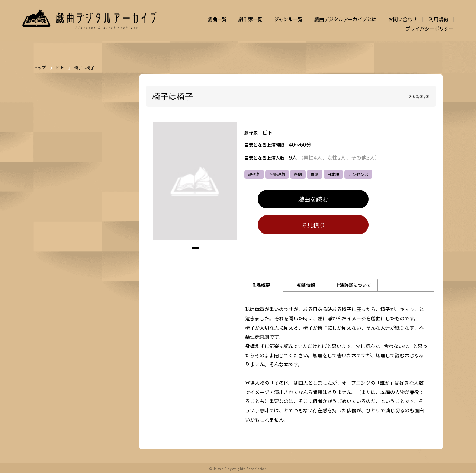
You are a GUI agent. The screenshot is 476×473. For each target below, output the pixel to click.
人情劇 (49, 266)
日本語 (333, 174)
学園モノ (109, 306)
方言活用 (51, 306)
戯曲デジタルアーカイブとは (345, 20)
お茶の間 (104, 345)
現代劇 (254, 174)
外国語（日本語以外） (84, 358)
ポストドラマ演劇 (59, 253)
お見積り (313, 225)
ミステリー (103, 293)
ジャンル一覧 (288, 20)
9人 (293, 158)
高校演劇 (98, 384)
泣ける (78, 371)
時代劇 (70, 240)
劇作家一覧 (250, 20)
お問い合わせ (403, 20)
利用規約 (438, 20)
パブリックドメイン (61, 397)
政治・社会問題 (74, 332)
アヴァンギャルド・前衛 (65, 345)
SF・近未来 (53, 293)
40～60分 (300, 145)
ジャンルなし (84, 279)
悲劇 (298, 174)
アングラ (84, 319)
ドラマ (91, 240)
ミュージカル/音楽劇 (62, 384)
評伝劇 (107, 319)
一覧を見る (116, 220)
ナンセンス (358, 174)
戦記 (47, 332)
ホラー (78, 293)
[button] (195, 248)
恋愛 (68, 266)
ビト (267, 133)
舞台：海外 (53, 279)
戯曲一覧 (217, 20)
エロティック (55, 319)
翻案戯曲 (113, 279)
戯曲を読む (313, 199)
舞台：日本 (91, 266)
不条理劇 (277, 174)
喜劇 (315, 174)
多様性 (99, 371)
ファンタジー (80, 306)
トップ (40, 68)
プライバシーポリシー (430, 29)
